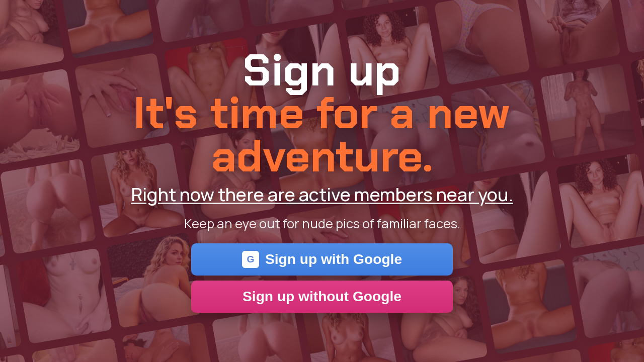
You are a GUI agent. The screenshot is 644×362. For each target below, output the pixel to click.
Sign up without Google (322, 296)
